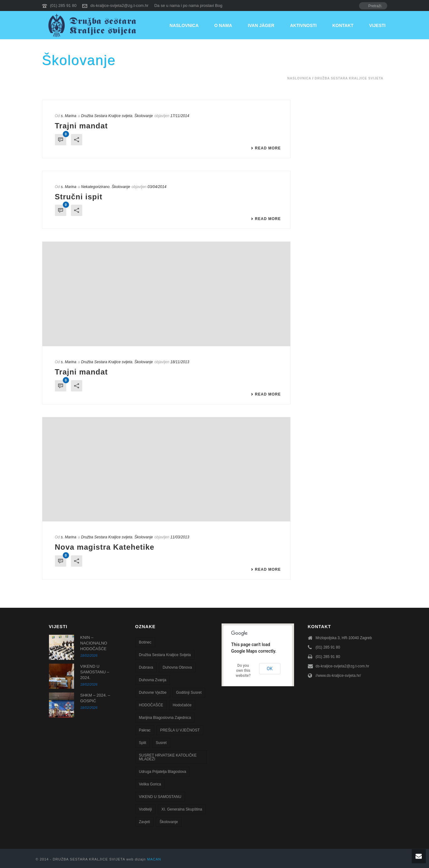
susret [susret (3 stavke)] (161, 743)
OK (270, 669)
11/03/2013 (180, 537)
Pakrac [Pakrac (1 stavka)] (145, 730)
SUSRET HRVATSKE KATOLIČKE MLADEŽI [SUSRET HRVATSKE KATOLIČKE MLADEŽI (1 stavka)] (168, 757)
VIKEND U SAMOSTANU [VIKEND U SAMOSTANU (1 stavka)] (160, 797)
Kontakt (343, 25)
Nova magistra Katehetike (105, 547)
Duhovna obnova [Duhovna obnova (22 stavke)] (177, 667)
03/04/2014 (157, 187)
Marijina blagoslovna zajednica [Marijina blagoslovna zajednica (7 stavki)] (165, 718)
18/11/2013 (180, 362)
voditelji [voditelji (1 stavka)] (145, 809)
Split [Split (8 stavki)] (143, 743)
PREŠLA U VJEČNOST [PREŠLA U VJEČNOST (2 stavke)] (180, 730)
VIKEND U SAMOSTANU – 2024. (95, 672)
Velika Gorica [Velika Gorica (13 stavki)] (150, 784)
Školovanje (144, 116)
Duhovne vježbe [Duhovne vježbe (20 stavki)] (153, 693)
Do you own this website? (243, 671)
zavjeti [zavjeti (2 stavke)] (145, 822)
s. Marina (69, 116)
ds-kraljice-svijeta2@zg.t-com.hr (119, 5)
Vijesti (377, 25)
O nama (223, 25)
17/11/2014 (180, 116)
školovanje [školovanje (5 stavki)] (169, 822)
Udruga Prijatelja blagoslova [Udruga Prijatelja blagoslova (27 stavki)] (163, 772)
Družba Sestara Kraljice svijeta (349, 78)
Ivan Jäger (261, 25)
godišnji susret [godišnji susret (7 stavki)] (189, 693)
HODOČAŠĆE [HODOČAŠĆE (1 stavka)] (151, 705)
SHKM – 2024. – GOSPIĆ (95, 698)
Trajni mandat (81, 126)
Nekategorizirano (95, 187)
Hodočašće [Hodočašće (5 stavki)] (182, 705)
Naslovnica (184, 25)
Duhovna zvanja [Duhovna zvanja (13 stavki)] (153, 680)
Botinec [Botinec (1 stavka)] (145, 642)
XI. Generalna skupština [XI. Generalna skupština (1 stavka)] (182, 809)
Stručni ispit (79, 197)
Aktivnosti (303, 25)
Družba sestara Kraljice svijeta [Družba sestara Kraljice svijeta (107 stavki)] (165, 655)
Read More (266, 148)
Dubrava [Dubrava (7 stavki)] (146, 667)
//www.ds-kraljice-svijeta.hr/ (338, 676)
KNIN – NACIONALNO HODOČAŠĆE (94, 643)
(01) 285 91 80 (63, 5)
